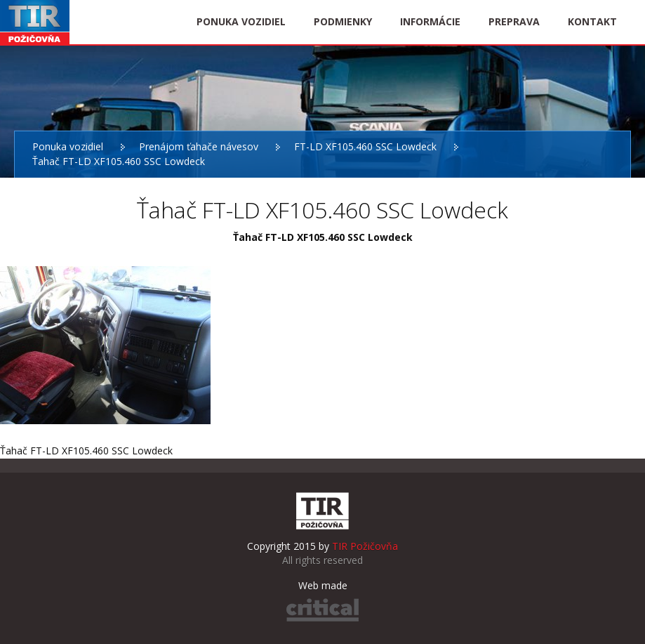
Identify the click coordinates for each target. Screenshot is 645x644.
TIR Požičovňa (35, 22)
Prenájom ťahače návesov (199, 146)
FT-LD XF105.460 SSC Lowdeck (365, 146)
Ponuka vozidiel (68, 146)
